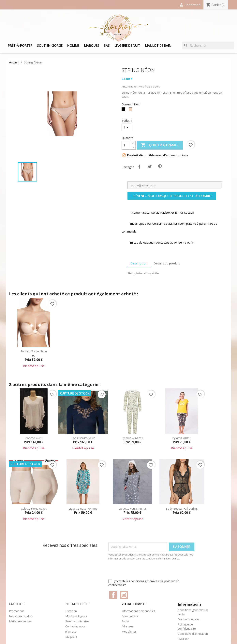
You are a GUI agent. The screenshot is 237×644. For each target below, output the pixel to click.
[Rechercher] (208, 46)
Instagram (124, 595)
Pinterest (160, 167)
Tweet (150, 167)
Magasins (71, 637)
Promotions (17, 611)
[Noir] (124, 110)
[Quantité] (126, 145)
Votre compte (134, 604)
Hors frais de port (149, 87)
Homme (73, 46)
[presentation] (141, 571)
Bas (107, 46)
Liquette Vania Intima (132, 509)
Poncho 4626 (34, 438)
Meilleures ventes (20, 621)
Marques (92, 46)
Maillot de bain (158, 46)
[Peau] (131, 110)
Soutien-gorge (50, 46)
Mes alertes (129, 631)
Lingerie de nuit (127, 46)
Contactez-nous (75, 626)
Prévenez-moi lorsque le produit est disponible (172, 196)
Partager (139, 167)
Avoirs (126, 621)
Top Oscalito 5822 (83, 438)
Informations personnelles (138, 611)
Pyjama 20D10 (182, 438)
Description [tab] (139, 263)
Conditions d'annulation (193, 634)
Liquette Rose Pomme (83, 509)
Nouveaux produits (21, 616)
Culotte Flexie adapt (34, 509)
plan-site (71, 631)
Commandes (130, 616)
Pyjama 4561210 (132, 438)
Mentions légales (76, 616)
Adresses (127, 626)
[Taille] (126, 127)
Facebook (113, 595)
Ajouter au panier (160, 145)
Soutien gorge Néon (34, 351)
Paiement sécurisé (77, 621)
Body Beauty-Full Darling (182, 509)
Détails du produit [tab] (167, 263)
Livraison (71, 611)
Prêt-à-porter (20, 46)
